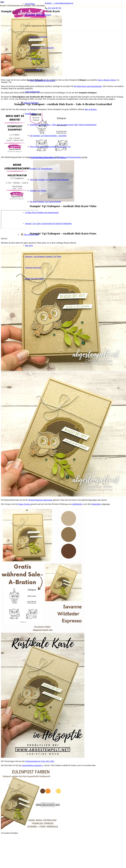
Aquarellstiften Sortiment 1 (32, 765)
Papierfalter (96, 504)
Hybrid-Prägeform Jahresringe (40, 500)
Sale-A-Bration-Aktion (107, 80)
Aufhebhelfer (77, 504)
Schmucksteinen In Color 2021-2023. (40, 761)
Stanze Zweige (24, 504)
